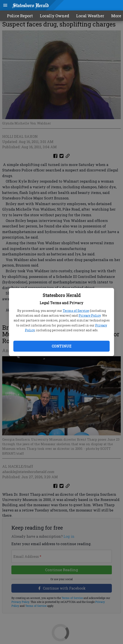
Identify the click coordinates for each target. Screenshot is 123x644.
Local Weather (90, 16)
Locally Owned (54, 16)
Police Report (20, 16)
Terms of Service (76, 311)
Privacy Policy (90, 315)
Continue (61, 346)
